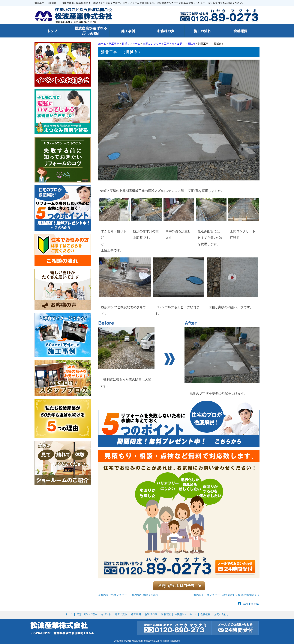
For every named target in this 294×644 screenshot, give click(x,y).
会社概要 (205, 614)
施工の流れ (121, 614)
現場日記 (166, 614)
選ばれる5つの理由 (87, 614)
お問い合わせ (221, 614)
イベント (106, 614)
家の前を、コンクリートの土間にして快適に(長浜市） (225, 595)
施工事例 (114, 44)
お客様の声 (151, 614)
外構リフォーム (131, 44)
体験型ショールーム (186, 614)
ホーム (102, 44)
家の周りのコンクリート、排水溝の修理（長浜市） (131, 595)
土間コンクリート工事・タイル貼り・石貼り (169, 44)
